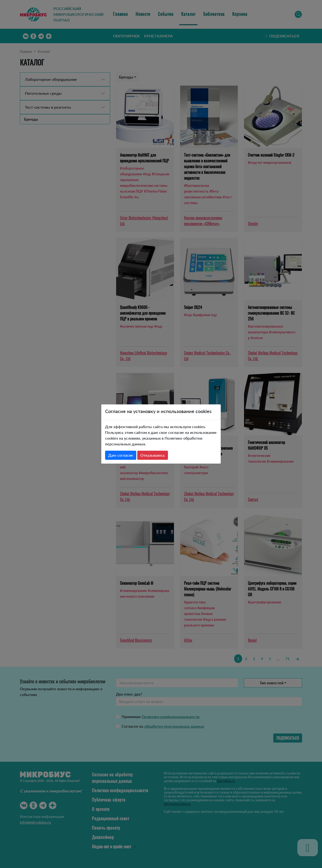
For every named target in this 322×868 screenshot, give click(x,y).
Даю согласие (121, 455)
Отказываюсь (153, 455)
